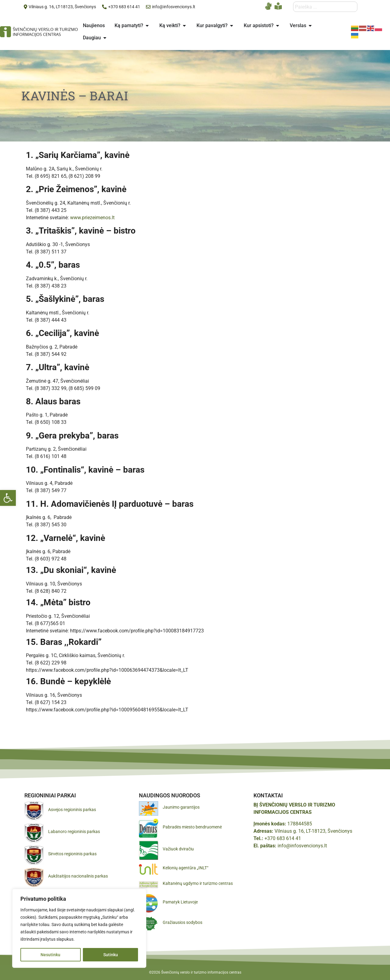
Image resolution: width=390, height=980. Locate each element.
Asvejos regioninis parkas (72, 810)
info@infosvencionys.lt (302, 846)
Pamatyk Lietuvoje (180, 902)
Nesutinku (50, 955)
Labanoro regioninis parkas (74, 832)
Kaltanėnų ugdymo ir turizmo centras (198, 883)
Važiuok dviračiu (178, 849)
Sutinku (111, 955)
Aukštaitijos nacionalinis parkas (78, 876)
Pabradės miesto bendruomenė (192, 827)
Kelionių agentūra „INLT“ (186, 868)
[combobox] (325, 7)
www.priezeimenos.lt (92, 218)
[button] (8, 498)
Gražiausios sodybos (183, 922)
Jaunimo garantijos (181, 807)
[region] (79, 928)
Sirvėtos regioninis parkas (72, 854)
